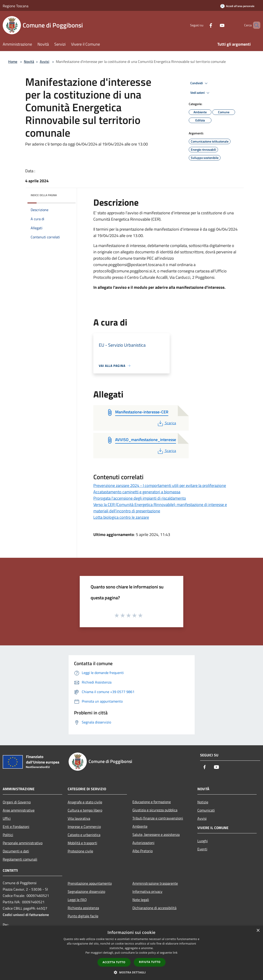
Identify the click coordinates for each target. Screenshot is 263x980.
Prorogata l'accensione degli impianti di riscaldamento (140, 498)
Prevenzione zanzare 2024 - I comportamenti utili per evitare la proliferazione (160, 485)
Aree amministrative (19, 810)
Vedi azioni (201, 93)
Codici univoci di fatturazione (26, 915)
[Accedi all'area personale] (237, 6)
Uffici (7, 818)
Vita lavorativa (79, 818)
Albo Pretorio (143, 851)
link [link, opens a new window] (175, 953)
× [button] (258, 931)
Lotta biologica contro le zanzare (121, 517)
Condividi (200, 83)
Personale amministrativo (23, 843)
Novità (29, 62)
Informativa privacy (147, 891)
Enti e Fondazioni (16, 827)
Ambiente (140, 826)
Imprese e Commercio (84, 827)
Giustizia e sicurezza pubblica (155, 810)
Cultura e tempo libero (85, 810)
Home (13, 62)
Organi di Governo (17, 802)
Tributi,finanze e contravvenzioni (158, 818)
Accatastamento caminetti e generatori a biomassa (137, 492)
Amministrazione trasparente (155, 883)
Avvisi (45, 62)
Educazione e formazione (152, 802)
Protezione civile (80, 851)
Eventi (202, 849)
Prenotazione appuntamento (90, 883)
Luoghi (203, 841)
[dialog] (131, 953)
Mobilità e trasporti (82, 843)
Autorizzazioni (143, 843)
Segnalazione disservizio (86, 891)
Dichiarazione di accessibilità (154, 908)
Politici (8, 835)
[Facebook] (203, 25)
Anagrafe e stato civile (85, 802)
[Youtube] (214, 25)
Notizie (203, 802)
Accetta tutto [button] (114, 962)
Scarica (166, 423)
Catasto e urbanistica (84, 835)
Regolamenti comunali (20, 859)
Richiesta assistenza (83, 908)
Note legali (141, 900)
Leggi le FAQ (77, 900)
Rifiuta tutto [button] (150, 962)
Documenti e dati (16, 851)
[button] (131, 972)
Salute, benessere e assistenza (156, 834)
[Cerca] (255, 25)
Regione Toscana (16, 6)
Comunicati (206, 810)
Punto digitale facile (83, 916)
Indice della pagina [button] (44, 195)
